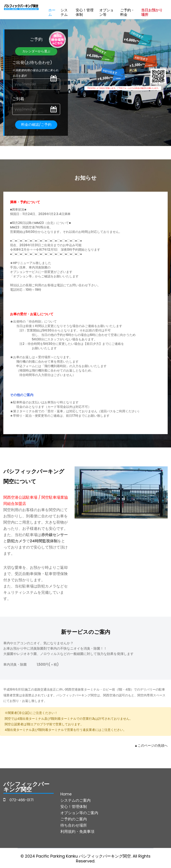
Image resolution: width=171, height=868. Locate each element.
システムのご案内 (75, 800)
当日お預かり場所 (152, 12)
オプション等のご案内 (79, 813)
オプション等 (106, 12)
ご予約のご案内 (74, 819)
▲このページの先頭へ (151, 745)
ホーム (52, 12)
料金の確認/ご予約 (36, 125)
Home (66, 794)
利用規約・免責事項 (77, 831)
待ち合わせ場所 (74, 825)
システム (64, 12)
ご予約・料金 (127, 12)
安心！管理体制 (85, 12)
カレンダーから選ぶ (36, 51)
